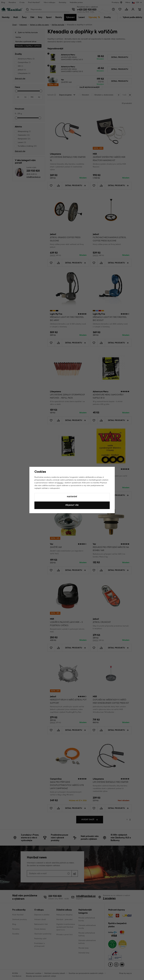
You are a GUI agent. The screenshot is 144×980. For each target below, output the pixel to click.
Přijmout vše (72, 505)
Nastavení (72, 497)
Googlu (60, 483)
